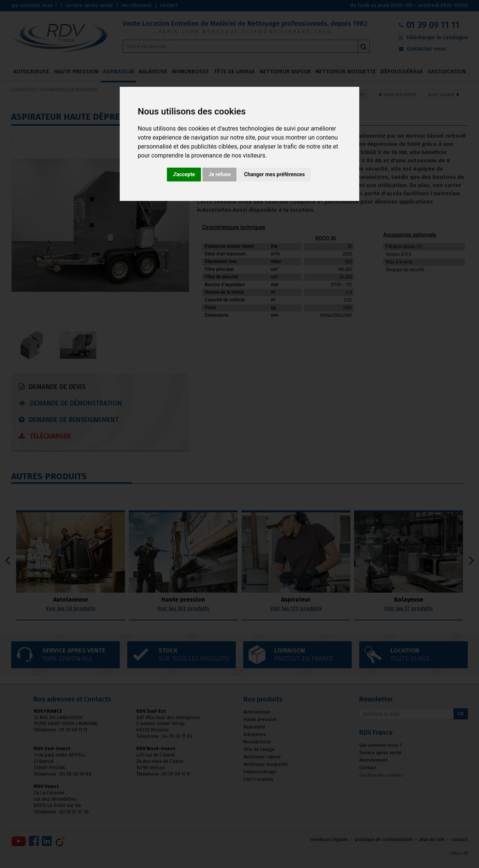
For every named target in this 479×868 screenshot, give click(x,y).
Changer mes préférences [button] (274, 174)
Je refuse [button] (219, 174)
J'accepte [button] (184, 174)
